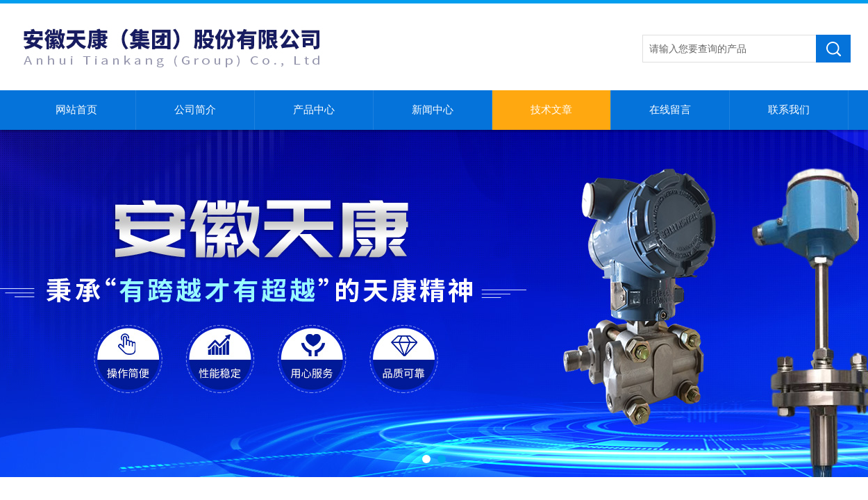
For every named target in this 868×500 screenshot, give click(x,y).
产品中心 (314, 110)
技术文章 (551, 110)
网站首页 (76, 110)
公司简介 (195, 110)
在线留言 (670, 110)
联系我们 (789, 110)
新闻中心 (433, 110)
